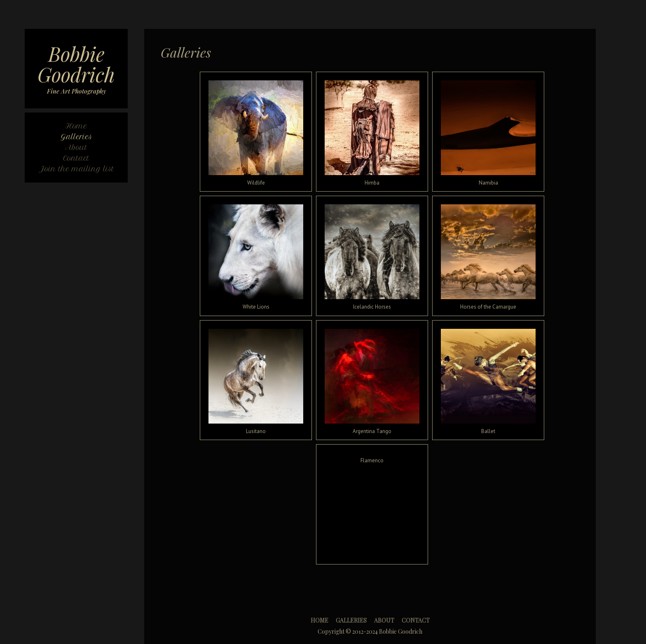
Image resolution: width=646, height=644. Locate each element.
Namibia (488, 183)
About (384, 620)
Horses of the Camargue (488, 307)
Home (319, 620)
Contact (416, 620)
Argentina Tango (372, 431)
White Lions (256, 307)
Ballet (488, 431)
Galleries (351, 620)
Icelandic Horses (372, 307)
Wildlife (256, 183)
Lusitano (256, 431)
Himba (372, 183)
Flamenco (372, 460)
